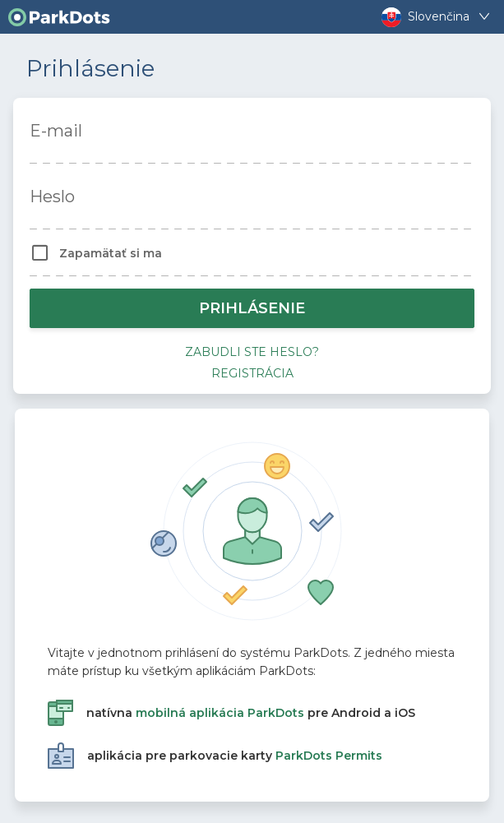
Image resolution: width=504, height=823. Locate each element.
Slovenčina (438, 17)
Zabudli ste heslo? (252, 352)
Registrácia (252, 373)
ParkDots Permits (329, 756)
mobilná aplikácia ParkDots (220, 713)
